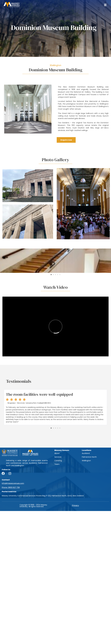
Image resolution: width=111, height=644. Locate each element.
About (57, 453)
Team (57, 464)
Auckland (86, 453)
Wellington (86, 461)
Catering (58, 461)
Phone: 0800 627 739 (11, 487)
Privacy (75, 505)
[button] (105, 5)
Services (58, 457)
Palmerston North (89, 457)
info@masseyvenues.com (13, 483)
